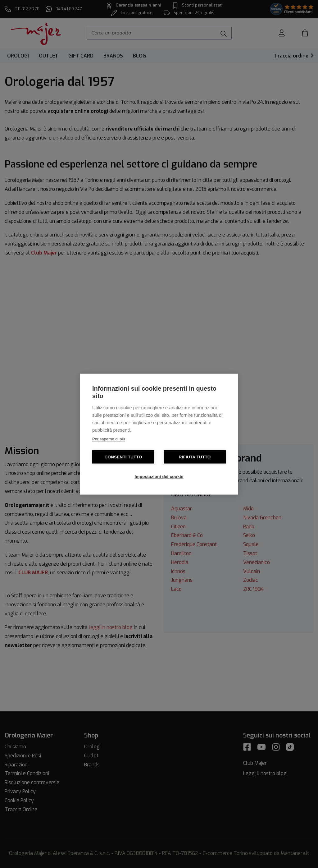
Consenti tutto (123, 457)
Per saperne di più (109, 439)
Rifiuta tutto (195, 457)
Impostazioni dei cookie (159, 476)
